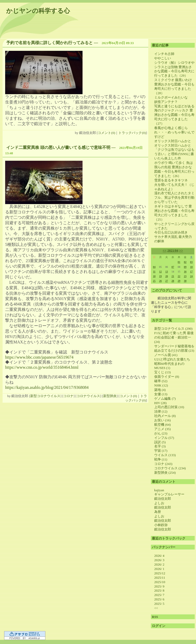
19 (160, 276)
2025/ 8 (159, 590)
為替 (158, 512)
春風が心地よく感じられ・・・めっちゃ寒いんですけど (174, 132)
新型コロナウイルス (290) (173, 329)
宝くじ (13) (162, 372)
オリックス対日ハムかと (173, 141)
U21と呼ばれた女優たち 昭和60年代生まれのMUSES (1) (174, 364)
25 (154, 281)
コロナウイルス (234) (170, 468)
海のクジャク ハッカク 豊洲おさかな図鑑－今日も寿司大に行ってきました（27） (174, 117)
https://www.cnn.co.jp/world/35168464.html (42, 367)
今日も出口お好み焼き (171, 232)
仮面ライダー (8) (167, 377)
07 (173, 267)
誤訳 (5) (160, 442)
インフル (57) (164, 438)
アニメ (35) (162, 429)
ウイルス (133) (165, 455)
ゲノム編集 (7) (165, 399)
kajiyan (159, 490)
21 (173, 276)
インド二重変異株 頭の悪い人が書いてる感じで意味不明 (58, 147)
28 (173, 281)
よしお (159, 503)
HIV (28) (160, 403)
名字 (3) (160, 446)
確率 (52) (161, 381)
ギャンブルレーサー (169, 494)
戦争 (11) (161, 459)
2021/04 (173, 250)
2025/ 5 (159, 604)
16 (185, 272)
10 (191, 267)
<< (165, 250)
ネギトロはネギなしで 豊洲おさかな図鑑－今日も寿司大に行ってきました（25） (174, 213)
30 (185, 281)
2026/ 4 (159, 556)
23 (185, 276)
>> (181, 250)
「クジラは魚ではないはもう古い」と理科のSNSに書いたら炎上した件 (174, 154)
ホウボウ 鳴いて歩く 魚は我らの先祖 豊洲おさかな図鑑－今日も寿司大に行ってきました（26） (174, 169)
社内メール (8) (165, 416)
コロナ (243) (163, 464)
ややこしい (163, 58)
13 (167, 272)
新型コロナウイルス (45, 396)
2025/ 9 (159, 586)
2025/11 (160, 578)
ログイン (159, 626)
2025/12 (160, 573)
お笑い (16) (162, 420)
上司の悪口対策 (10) (169, 407)
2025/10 (160, 582)
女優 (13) (161, 394)
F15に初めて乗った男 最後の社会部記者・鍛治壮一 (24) (174, 337)
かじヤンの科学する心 (38, 11)
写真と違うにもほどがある (174, 106)
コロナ (68, 396)
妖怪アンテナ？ (166, 102)
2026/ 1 (159, 569)
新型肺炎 (110, 396)
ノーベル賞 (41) (166, 355)
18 (154, 276)
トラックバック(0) (132, 133)
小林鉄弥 (161, 525)
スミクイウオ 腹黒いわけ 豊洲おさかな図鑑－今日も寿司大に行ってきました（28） (174, 86)
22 (179, 276)
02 (185, 262)
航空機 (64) (162, 425)
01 (179, 262)
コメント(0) (106, 133)
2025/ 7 (159, 595)
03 (191, 262)
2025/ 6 (159, 599)
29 (179, 281)
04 (154, 267)
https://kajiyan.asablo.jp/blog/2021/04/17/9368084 (47, 387)
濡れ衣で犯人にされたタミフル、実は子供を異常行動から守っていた (174, 198)
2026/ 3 (159, 560)
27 (167, 281)
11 (154, 272)
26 (160, 281)
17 (191, 272)
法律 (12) (161, 411)
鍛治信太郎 (163, 499)
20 (167, 276)
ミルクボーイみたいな (171, 97)
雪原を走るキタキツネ (171, 180)
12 (160, 272)
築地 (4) (160, 390)
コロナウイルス (88, 396)
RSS (155, 617)
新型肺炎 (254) (165, 473)
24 (191, 276)
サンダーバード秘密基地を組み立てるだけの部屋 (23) (174, 348)
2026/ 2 (159, 564)
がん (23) (161, 433)
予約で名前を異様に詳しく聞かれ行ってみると (50, 43)
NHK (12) (161, 385)
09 (185, 267)
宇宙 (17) (161, 451)
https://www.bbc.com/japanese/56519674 (39, 357)
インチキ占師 (164, 54)
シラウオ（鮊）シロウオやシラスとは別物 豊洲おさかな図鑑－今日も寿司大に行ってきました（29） (174, 69)
